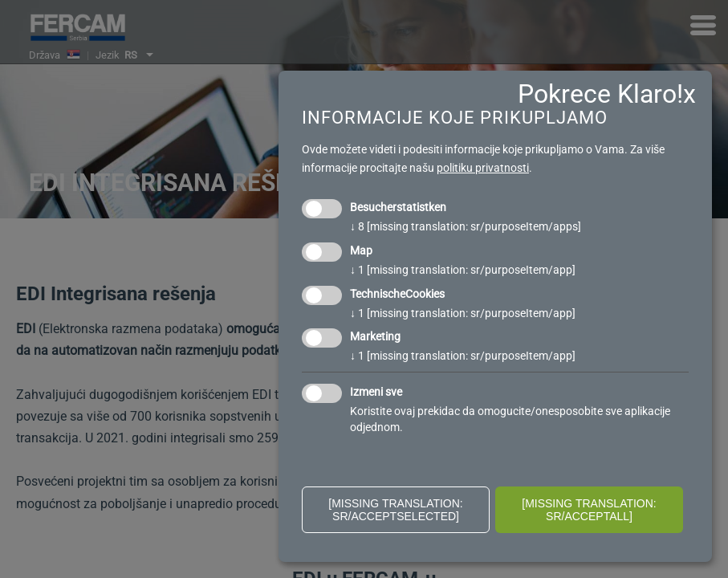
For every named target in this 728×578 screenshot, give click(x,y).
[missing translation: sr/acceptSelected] (396, 510)
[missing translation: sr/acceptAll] (589, 510)
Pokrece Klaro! (600, 94)
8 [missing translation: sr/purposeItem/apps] (466, 226)
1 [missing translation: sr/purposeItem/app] (463, 270)
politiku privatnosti (483, 168)
